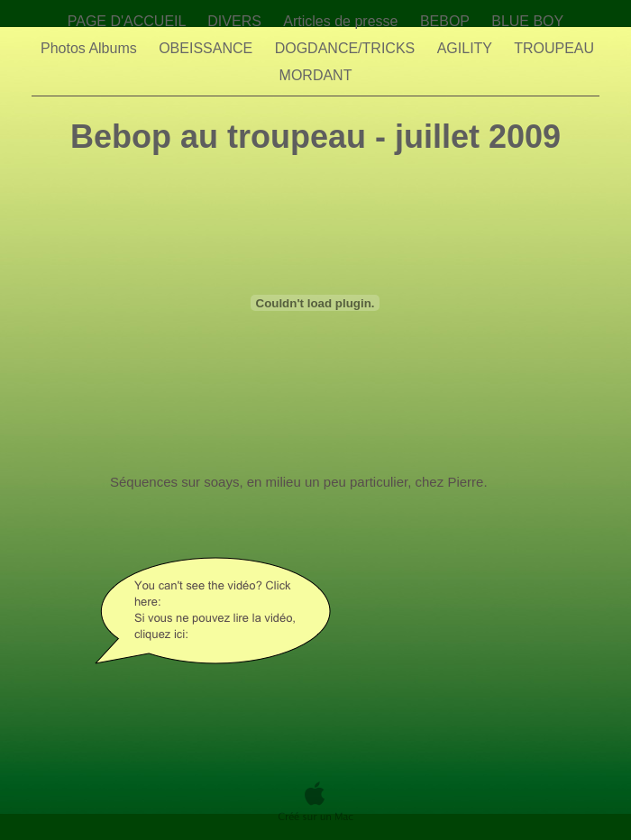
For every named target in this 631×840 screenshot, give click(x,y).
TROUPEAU (556, 48)
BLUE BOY (527, 21)
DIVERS (236, 21)
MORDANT (316, 75)
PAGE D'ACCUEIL (129, 21)
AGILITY (467, 48)
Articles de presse (343, 21)
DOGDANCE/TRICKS (347, 48)
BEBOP (447, 21)
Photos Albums (91, 48)
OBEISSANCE (207, 48)
